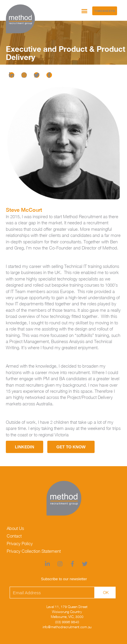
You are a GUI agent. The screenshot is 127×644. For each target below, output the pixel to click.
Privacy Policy (20, 543)
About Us (15, 528)
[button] (85, 11)
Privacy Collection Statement (34, 551)
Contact (14, 536)
